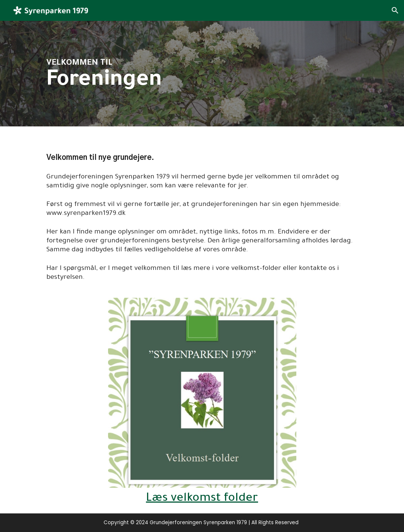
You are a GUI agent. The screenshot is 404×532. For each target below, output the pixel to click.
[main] (170, 74)
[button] (395, 10)
